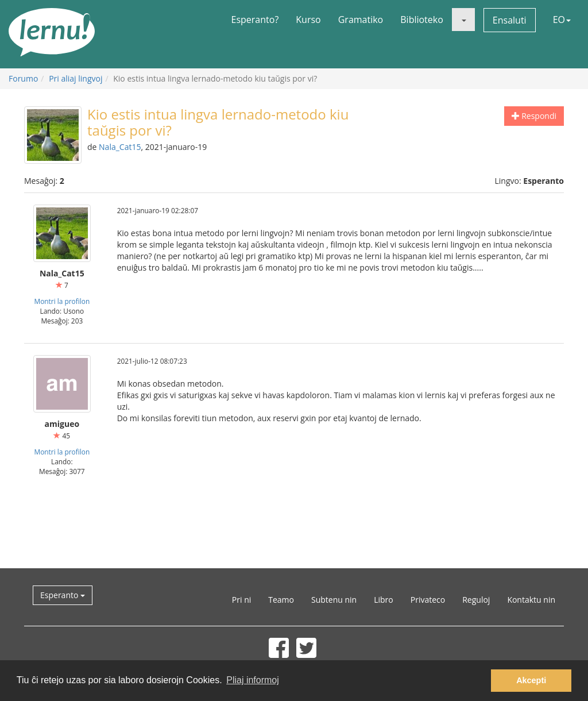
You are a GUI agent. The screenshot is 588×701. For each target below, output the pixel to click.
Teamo (281, 600)
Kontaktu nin (531, 600)
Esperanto (63, 595)
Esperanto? (255, 20)
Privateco (428, 600)
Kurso (308, 20)
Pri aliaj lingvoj (76, 78)
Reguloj (476, 600)
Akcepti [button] (531, 680)
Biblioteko (422, 20)
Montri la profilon (62, 301)
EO (562, 20)
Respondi (534, 116)
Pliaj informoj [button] (253, 680)
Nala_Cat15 (120, 147)
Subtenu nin (334, 600)
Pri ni (241, 600)
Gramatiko (361, 20)
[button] (463, 20)
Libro (384, 600)
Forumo (23, 78)
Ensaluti (510, 20)
